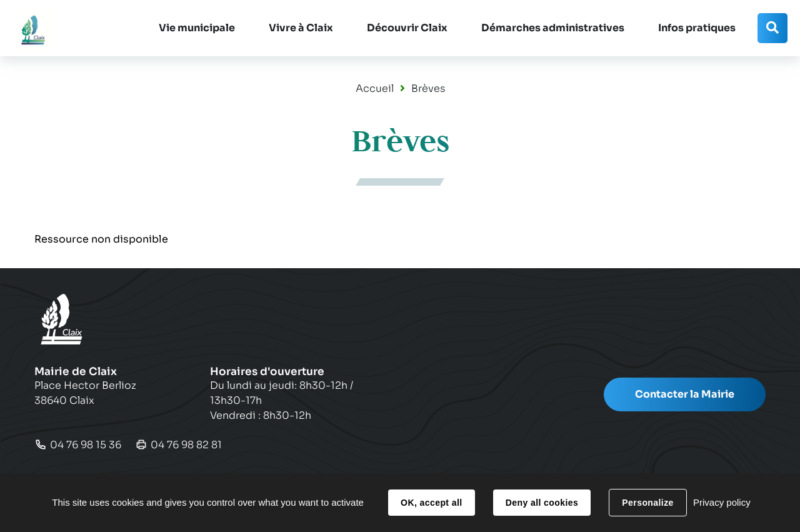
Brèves (428, 88)
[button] (197, 28)
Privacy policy (722, 502)
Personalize (647, 503)
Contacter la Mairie (685, 394)
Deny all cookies (542, 503)
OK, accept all (431, 503)
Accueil (375, 88)
